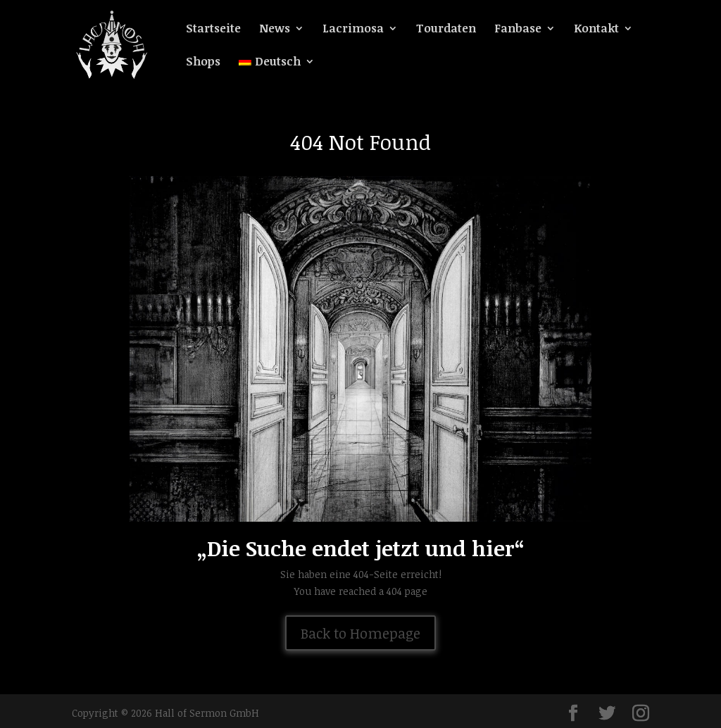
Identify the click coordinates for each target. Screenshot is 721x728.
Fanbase (518, 30)
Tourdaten (446, 30)
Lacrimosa (353, 30)
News (275, 30)
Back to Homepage (360, 633)
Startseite (213, 30)
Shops (203, 63)
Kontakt (596, 30)
